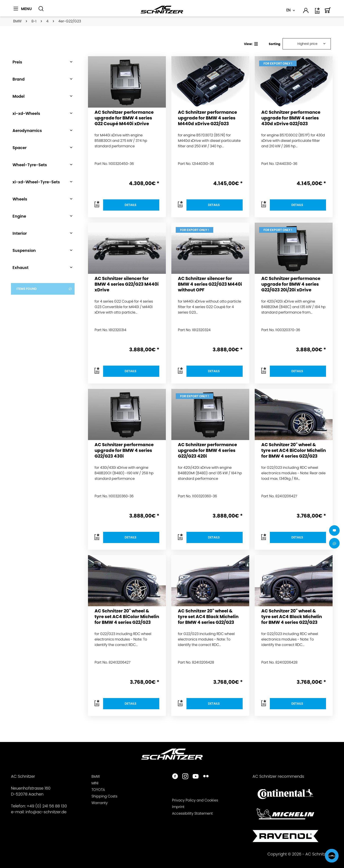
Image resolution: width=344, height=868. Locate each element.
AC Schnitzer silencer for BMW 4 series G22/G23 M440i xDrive (127, 284)
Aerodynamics (27, 131)
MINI (95, 783)
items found (44, 289)
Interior (20, 233)
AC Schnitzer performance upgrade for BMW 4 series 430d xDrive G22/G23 (291, 118)
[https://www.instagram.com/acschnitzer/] (185, 777)
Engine (19, 216)
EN (288, 10)
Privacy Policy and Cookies (195, 800)
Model (19, 96)
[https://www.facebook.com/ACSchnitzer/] (175, 777)
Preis (17, 62)
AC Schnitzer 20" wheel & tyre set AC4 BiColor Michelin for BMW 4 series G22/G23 (294, 450)
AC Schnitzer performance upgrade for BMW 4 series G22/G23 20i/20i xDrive (291, 284)
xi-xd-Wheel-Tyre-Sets (36, 182)
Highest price (307, 44)
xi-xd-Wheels (26, 113)
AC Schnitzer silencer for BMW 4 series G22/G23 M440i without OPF (210, 284)
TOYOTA (98, 790)
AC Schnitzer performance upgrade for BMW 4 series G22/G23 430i (124, 450)
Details (131, 205)
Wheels (20, 199)
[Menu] (23, 9)
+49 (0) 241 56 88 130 (47, 806)
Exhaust (21, 268)
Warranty (100, 803)
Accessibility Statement (192, 813)
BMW (96, 777)
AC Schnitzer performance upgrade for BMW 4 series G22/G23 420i (207, 450)
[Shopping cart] (328, 12)
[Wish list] (318, 12)
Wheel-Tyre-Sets (30, 165)
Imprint (178, 807)
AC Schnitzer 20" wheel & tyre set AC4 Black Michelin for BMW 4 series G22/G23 (208, 617)
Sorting (275, 44)
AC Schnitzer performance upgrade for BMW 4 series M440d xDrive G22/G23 (207, 118)
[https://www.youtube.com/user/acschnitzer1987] (196, 777)
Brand (19, 79)
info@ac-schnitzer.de (46, 812)
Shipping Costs (104, 796)
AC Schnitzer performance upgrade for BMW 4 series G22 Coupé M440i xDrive (124, 118)
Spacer (20, 148)
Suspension (24, 250)
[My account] (306, 11)
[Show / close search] (41, 9)
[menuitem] (24, 11)
